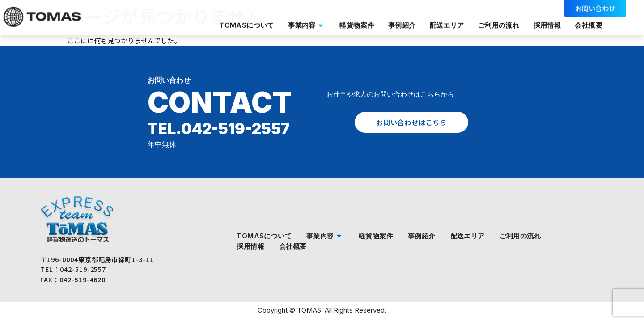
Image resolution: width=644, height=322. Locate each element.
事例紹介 (397, 23)
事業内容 (301, 23)
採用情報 (545, 23)
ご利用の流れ (495, 23)
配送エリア (443, 23)
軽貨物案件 (351, 23)
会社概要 (587, 23)
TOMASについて (239, 23)
